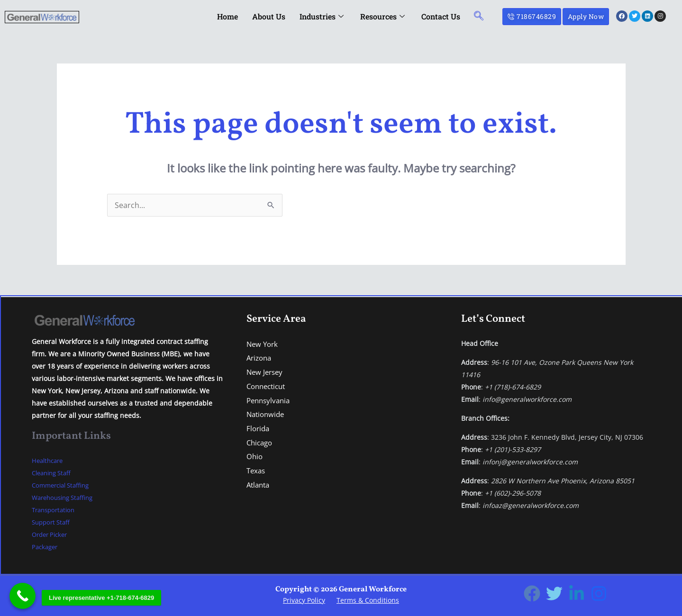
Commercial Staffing (64, 485)
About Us (269, 16)
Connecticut (268, 386)
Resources (384, 16)
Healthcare (49, 460)
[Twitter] (554, 593)
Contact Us (441, 16)
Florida (259, 428)
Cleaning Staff (54, 473)
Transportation (55, 510)
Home (227, 16)
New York (263, 344)
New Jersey (266, 372)
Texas (257, 471)
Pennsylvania (270, 400)
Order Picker (52, 534)
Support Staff (53, 522)
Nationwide (267, 414)
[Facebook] (532, 593)
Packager (46, 547)
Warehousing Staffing (66, 497)
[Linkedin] (577, 593)
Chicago (261, 443)
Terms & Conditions (368, 600)
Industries (323, 16)
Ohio (255, 456)
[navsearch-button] (479, 16)
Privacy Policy (304, 600)
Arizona (260, 358)
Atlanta (259, 485)
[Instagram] (599, 593)
